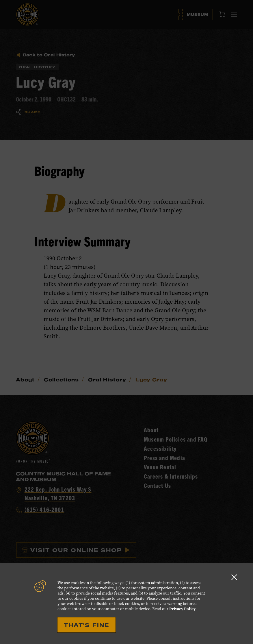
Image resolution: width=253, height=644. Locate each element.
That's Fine (86, 625)
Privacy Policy (182, 609)
